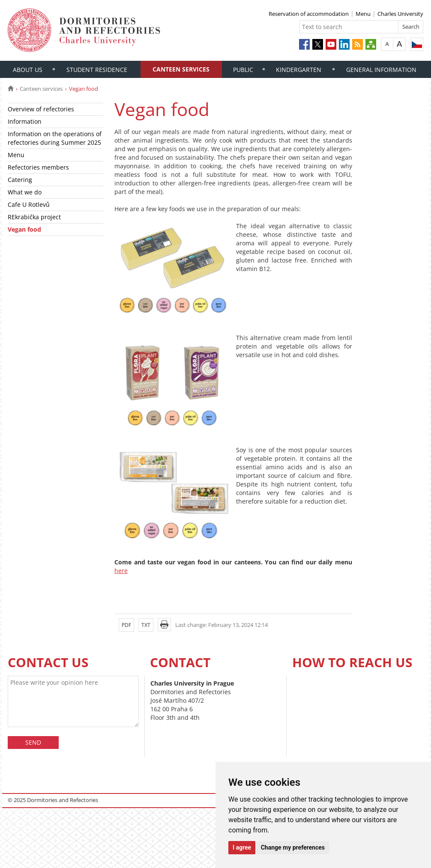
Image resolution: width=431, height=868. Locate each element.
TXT (146, 625)
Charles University (400, 14)
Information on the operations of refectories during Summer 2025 (55, 138)
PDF (126, 625)
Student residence (97, 70)
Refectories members (38, 167)
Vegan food (24, 229)
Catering (20, 180)
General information (381, 70)
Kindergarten (299, 70)
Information (25, 121)
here (121, 571)
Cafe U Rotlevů (29, 204)
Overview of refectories (41, 109)
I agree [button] (242, 847)
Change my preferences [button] (293, 847)
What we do (25, 192)
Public (243, 70)
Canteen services (181, 69)
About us (28, 70)
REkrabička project (34, 217)
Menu (363, 14)
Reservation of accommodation (309, 14)
